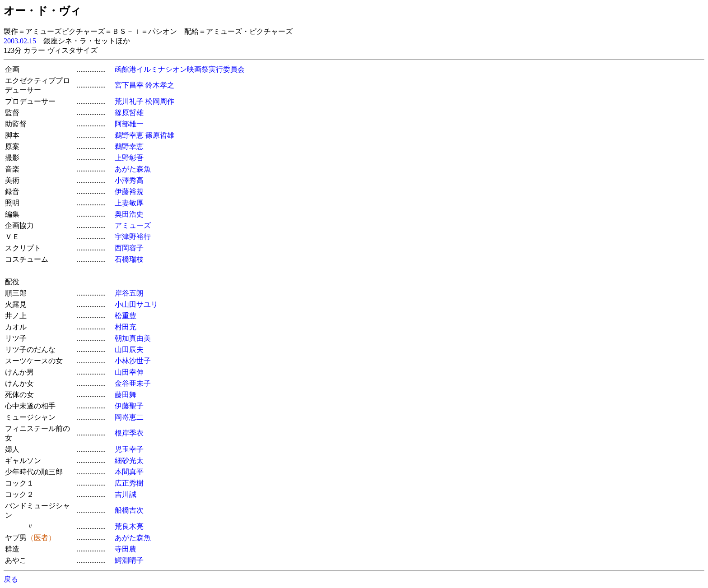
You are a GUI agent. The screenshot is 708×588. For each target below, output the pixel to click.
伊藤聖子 (129, 406)
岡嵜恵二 (129, 417)
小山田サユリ (136, 304)
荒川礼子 (129, 101)
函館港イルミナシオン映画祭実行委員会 (180, 69)
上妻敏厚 (129, 203)
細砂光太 (129, 461)
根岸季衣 (129, 433)
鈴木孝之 (160, 85)
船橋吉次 (129, 510)
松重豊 (126, 316)
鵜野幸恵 (129, 135)
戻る (11, 579)
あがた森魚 (133, 169)
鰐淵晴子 (129, 560)
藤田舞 (126, 395)
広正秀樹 (129, 483)
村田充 (126, 327)
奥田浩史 (129, 214)
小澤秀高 (129, 180)
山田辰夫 (129, 350)
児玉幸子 (129, 449)
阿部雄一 (129, 124)
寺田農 (126, 549)
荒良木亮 (129, 526)
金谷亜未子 (133, 383)
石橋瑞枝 (129, 259)
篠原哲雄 (129, 113)
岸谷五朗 (129, 293)
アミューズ (133, 225)
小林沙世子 (133, 361)
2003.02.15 (20, 41)
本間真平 (129, 472)
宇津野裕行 (133, 237)
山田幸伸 (129, 372)
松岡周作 (160, 101)
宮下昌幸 (129, 85)
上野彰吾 (129, 158)
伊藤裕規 (129, 192)
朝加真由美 (133, 338)
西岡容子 (129, 248)
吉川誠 (126, 494)
